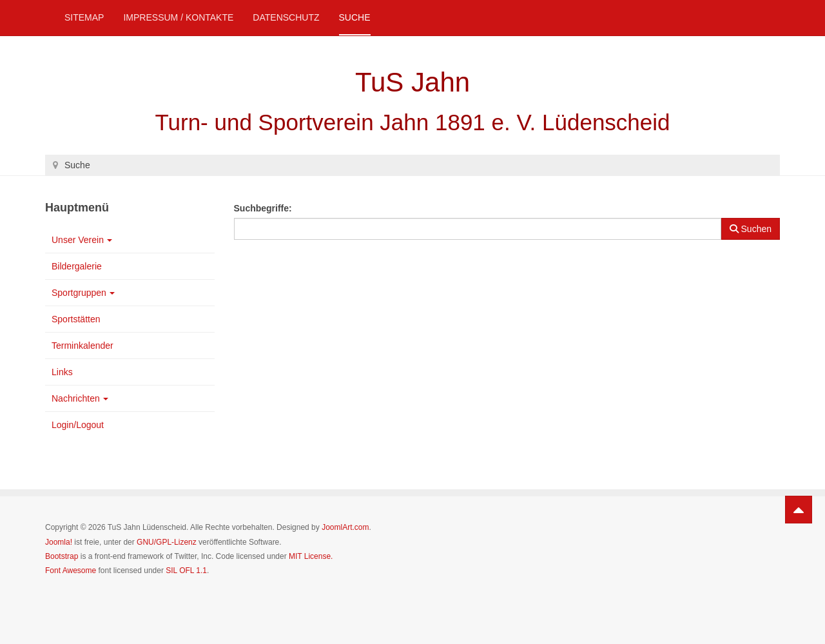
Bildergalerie (77, 266)
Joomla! (59, 542)
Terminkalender (82, 346)
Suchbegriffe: (263, 208)
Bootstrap (62, 556)
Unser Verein (82, 240)
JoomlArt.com (345, 527)
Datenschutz (286, 17)
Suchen (751, 229)
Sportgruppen (83, 293)
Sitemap (84, 17)
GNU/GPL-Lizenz (167, 542)
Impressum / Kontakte (178, 17)
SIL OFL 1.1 (186, 571)
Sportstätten (76, 319)
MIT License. (311, 556)
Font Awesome (71, 571)
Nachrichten (80, 398)
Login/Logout (78, 425)
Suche (355, 17)
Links (62, 372)
